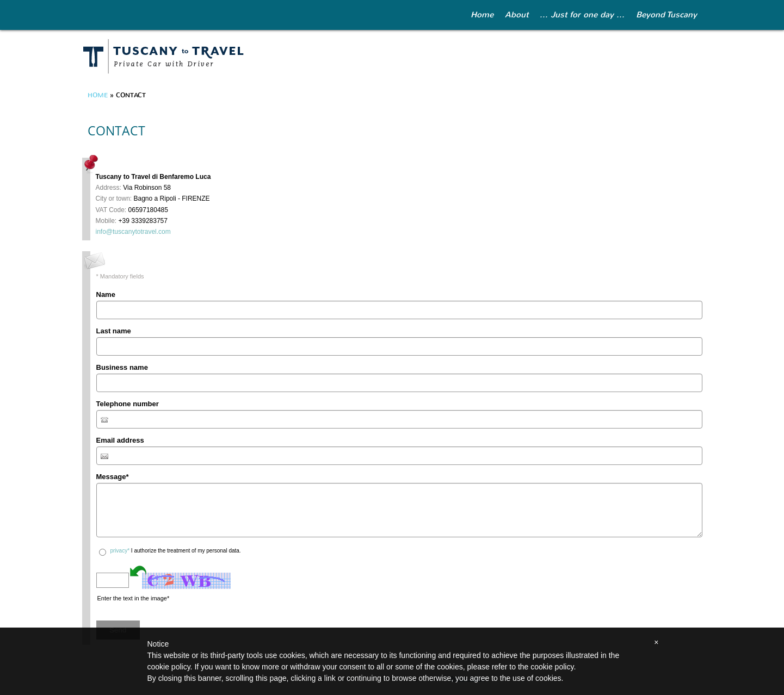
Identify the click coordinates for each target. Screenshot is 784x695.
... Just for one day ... (582, 15)
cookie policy (552, 667)
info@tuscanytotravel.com (133, 232)
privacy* (120, 551)
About (517, 15)
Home (482, 15)
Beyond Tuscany (666, 15)
